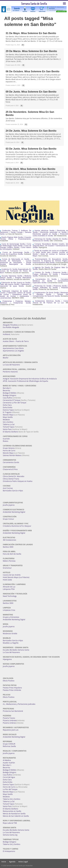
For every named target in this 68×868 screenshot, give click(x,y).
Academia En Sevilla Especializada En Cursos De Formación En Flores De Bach (16, 271)
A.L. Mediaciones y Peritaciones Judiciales (19, 704)
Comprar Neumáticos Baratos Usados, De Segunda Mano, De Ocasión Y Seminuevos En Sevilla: (50, 246)
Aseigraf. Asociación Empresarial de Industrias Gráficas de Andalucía (30, 379)
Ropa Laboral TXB (10, 823)
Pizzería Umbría (9, 723)
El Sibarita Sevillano (10, 432)
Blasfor (6, 358)
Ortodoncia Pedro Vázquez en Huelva (18, 481)
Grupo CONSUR (9, 744)
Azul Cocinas (8, 488)
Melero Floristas (9, 561)
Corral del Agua (9, 777)
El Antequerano (9, 851)
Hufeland (6, 334)
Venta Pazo (7, 429)
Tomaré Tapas (8, 427)
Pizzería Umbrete (10, 720)
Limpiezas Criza (9, 610)
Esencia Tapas (8, 410)
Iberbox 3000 (8, 547)
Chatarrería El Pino (10, 469)
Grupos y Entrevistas (11, 617)
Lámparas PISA (9, 589)
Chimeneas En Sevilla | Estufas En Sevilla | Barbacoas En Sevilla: (50, 240)
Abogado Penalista (10, 325)
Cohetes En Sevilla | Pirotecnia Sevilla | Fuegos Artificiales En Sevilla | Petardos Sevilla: (50, 274)
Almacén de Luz (9, 587)
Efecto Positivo (9, 681)
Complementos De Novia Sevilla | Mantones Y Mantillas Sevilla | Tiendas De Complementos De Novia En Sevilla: (50, 294)
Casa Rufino (8, 398)
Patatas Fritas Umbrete (12, 690)
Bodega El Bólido (9, 393)
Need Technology (10, 596)
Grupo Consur (8, 519)
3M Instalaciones (9, 540)
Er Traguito (7, 412)
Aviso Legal (23, 862)
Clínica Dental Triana (11, 479)
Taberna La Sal (9, 424)
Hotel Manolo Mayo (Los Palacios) (16, 577)
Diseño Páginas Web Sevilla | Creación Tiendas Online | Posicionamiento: (16, 238)
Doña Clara (7, 405)
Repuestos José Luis (11, 730)
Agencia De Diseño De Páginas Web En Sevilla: (50, 268)
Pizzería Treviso (9, 718)
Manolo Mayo (8, 415)
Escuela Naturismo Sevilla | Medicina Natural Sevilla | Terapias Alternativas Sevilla (16, 278)
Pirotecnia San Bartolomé (13, 711)
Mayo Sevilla (8, 417)
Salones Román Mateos (12, 455)
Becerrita (6, 391)
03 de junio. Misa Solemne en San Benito (31, 149)
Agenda (12, 862)
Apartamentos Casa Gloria (13, 348)
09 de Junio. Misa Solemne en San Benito (31, 92)
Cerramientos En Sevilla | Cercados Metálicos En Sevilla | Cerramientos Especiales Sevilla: (50, 281)
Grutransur (7, 568)
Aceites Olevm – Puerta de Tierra (16, 341)
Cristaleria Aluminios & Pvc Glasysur (17, 526)
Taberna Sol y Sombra (11, 799)
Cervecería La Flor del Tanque (15, 403)
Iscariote (6, 439)
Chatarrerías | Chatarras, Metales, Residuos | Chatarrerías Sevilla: (16, 302)
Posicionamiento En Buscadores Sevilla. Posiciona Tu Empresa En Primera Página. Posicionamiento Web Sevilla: (50, 261)
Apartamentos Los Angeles (13, 351)
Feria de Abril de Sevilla (12, 554)
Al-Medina (7, 760)
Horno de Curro (9, 451)
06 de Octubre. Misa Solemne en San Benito (33, 71)
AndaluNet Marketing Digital (14, 512)
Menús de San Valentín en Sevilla (16, 816)
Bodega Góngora (9, 395)
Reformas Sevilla (9, 746)
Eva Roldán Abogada (11, 327)
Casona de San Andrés (12, 575)
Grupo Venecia (9, 448)
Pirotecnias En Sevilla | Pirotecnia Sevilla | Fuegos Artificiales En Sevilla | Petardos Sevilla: (50, 288)
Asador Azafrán (9, 763)
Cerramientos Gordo (11, 462)
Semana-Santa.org (10, 835)
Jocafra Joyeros (9, 505)
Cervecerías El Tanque (12, 400)
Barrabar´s (7, 388)
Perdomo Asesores (10, 372)
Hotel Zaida (7, 580)
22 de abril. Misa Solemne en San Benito (30, 169)
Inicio (4, 862)
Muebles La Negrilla (11, 643)
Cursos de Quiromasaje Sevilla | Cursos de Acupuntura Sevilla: (16, 253)
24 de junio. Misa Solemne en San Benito (31, 131)
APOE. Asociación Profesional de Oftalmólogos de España (25, 381)
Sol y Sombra (8, 422)
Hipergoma (7, 659)
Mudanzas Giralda (10, 633)
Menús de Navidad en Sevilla (14, 814)
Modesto (6, 420)
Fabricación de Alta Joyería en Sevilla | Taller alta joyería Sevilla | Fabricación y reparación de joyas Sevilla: (16, 284)
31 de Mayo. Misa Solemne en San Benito (31, 33)
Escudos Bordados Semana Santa (16, 650)
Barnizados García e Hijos (13, 491)
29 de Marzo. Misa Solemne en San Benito (31, 51)
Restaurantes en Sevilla (12, 811)
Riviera (6, 441)
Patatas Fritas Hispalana (12, 688)
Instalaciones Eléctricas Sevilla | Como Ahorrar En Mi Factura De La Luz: (50, 302)
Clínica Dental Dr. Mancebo (14, 476)
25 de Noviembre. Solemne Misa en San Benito (30, 114)
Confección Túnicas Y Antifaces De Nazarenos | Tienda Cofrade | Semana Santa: (16, 232)
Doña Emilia (8, 407)
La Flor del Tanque (10, 789)
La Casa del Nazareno (11, 365)
